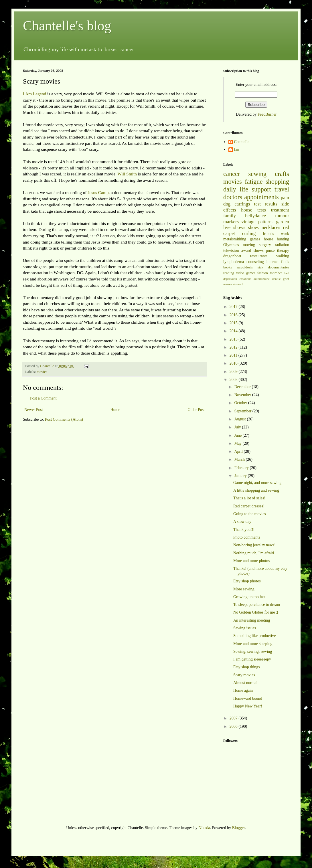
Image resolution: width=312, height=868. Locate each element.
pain (285, 198)
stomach (238, 284)
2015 (234, 323)
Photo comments (247, 537)
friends (268, 234)
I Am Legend (34, 94)
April (239, 451)
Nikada (204, 828)
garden (283, 222)
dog (227, 204)
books (228, 267)
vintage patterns (257, 222)
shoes (253, 227)
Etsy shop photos (247, 581)
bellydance (255, 216)
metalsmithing (235, 239)
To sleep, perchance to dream (257, 605)
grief (286, 279)
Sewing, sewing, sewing (253, 652)
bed (287, 273)
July (238, 427)
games (255, 239)
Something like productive (255, 636)
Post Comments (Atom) (64, 419)
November (243, 395)
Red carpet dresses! (249, 506)
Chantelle (242, 142)
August (240, 419)
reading (229, 273)
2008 (234, 380)
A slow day (242, 522)
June (238, 435)
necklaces (271, 227)
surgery (265, 245)
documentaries (279, 267)
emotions (245, 279)
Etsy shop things (247, 667)
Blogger (238, 828)
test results (266, 204)
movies (42, 372)
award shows (252, 251)
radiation (282, 245)
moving (249, 245)
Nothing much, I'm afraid (254, 553)
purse (270, 251)
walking (283, 256)
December (243, 387)
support (261, 189)
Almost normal (245, 683)
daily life (236, 189)
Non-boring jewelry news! (254, 545)
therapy (283, 251)
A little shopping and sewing (256, 490)
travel (282, 189)
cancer (232, 174)
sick (260, 267)
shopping (277, 182)
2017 (234, 307)
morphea (276, 273)
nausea (228, 284)
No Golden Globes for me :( (256, 612)
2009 (234, 372)
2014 (234, 331)
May (238, 443)
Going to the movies (250, 514)
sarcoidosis (245, 267)
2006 (234, 726)
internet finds (278, 262)
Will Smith (127, 174)
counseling (255, 262)
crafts (282, 174)
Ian (237, 150)
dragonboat (232, 256)
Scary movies (244, 675)
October (241, 403)
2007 (234, 718)
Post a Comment (43, 398)
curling (249, 233)
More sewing (244, 589)
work (285, 234)
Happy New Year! (248, 706)
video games (246, 273)
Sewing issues (245, 628)
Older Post (196, 410)
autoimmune (262, 279)
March (240, 459)
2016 (234, 315)
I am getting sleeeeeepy (252, 659)
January (241, 476)
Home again (243, 690)
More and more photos (251, 561)
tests (262, 210)
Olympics (231, 245)
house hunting (277, 239)
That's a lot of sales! (249, 498)
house (247, 210)
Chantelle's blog (67, 26)
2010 (234, 363)
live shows (234, 227)
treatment (280, 210)
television (231, 251)
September (243, 411)
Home (115, 410)
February (242, 468)
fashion (263, 273)
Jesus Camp (98, 192)
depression (230, 279)
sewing (257, 174)
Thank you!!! (244, 530)
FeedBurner (267, 114)
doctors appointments (251, 197)
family (230, 216)
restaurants (259, 256)
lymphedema (234, 262)
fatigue (254, 182)
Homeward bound (248, 698)
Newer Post (34, 410)
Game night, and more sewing (257, 483)
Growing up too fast (249, 597)
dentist (277, 279)
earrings (242, 204)
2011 (234, 355)
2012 (234, 347)
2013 (234, 339)
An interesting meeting (252, 620)
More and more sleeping (253, 644)
